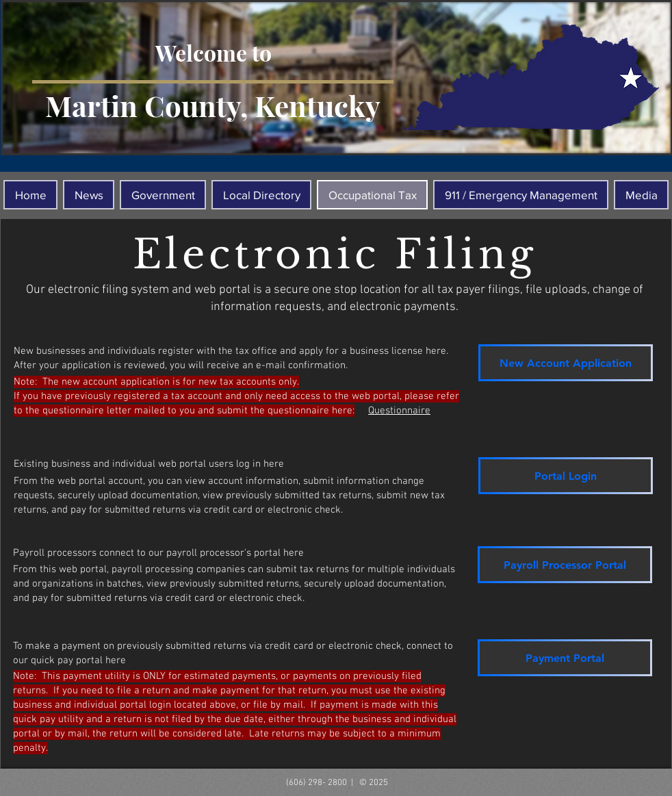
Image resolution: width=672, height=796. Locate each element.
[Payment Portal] (565, 658)
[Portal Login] (566, 476)
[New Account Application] (566, 363)
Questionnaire (399, 411)
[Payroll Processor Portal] (565, 565)
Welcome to (214, 52)
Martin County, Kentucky (213, 105)
